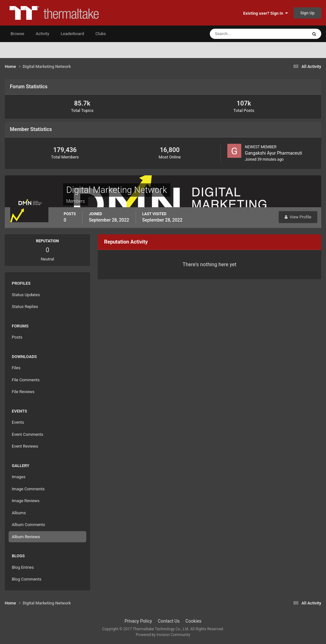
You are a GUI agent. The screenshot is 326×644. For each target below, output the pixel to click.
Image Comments (28, 489)
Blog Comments (27, 579)
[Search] (239, 34)
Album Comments (28, 525)
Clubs (101, 34)
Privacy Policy (138, 621)
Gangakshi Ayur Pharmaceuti (273, 153)
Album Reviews (26, 537)
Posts (17, 337)
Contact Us (169, 621)
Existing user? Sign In (266, 13)
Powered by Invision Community (163, 635)
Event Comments (28, 434)
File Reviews (23, 392)
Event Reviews (25, 446)
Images (19, 477)
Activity (43, 34)
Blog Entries (23, 567)
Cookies (194, 621)
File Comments (26, 380)
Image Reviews (26, 501)
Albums (19, 513)
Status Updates (26, 295)
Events (18, 422)
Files (16, 368)
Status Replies (25, 307)
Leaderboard (72, 34)
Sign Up (307, 13)
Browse (17, 34)
